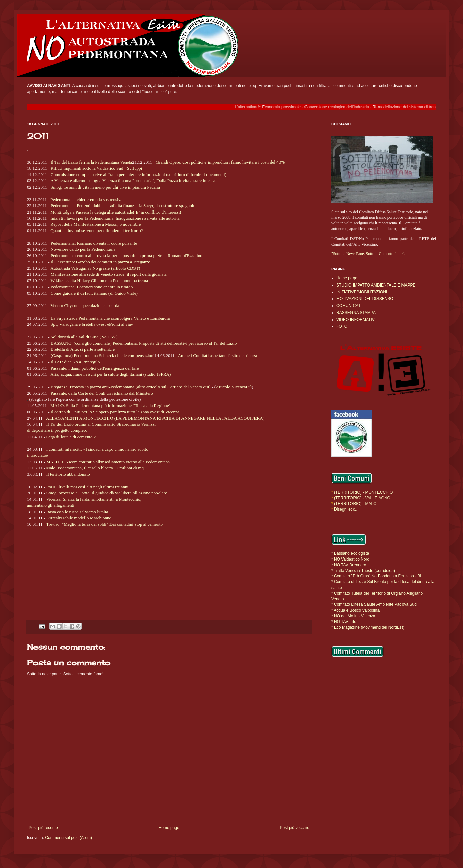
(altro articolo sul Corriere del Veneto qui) (174, 387)
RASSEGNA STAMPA (356, 313)
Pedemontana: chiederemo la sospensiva (86, 200)
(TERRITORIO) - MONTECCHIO (363, 492)
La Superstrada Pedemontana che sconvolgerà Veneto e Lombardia (110, 318)
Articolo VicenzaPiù (234, 387)
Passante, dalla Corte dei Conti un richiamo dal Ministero (102, 393)
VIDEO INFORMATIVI (356, 320)
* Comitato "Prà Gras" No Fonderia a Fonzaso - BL (377, 576)
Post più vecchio (295, 828)
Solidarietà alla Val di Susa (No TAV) (84, 337)
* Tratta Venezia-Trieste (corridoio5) (363, 571)
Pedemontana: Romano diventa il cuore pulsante (94, 243)
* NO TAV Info (344, 622)
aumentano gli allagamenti (51, 505)
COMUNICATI (349, 306)
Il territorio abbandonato (68, 474)
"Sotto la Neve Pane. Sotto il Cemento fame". (368, 254)
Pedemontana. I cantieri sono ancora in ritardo (92, 287)
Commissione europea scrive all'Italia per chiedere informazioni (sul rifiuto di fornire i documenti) (139, 175)
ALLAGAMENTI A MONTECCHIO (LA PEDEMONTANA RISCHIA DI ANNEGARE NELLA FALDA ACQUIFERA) (155, 418)
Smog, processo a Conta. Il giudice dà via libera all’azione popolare (107, 493)
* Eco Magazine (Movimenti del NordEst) (368, 627)
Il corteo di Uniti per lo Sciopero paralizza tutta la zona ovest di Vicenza (115, 412)
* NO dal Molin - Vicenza (353, 616)
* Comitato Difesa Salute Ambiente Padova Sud (374, 604)
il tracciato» (38, 455)
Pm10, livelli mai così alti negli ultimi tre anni (88, 487)
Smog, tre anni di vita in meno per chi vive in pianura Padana (105, 187)
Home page (169, 828)
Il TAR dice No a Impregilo (75, 362)
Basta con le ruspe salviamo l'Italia (77, 512)
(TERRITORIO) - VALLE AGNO (362, 498)
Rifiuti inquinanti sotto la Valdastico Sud (87, 168)
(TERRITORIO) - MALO (355, 504)
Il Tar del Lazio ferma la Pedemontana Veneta (91, 162)
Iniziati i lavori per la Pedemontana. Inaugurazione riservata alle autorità (115, 218)
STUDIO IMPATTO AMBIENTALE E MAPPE (376, 285)
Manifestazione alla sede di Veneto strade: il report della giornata (109, 274)
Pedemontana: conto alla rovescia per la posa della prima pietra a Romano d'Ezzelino (127, 256)
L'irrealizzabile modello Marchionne (79, 518)
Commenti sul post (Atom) (68, 838)
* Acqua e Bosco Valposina (355, 610)
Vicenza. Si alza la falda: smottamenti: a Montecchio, (94, 499)
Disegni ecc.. (346, 509)
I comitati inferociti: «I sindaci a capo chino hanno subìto (97, 449)
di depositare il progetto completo (57, 430)
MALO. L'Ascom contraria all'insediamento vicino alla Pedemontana (108, 462)
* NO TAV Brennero (349, 565)
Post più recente (43, 828)
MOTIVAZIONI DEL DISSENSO (365, 299)
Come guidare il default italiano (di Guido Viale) (94, 293)
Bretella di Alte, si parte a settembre (83, 349)
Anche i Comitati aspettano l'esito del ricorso (218, 356)
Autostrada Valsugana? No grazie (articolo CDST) (95, 268)
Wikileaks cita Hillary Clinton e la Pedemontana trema (99, 281)
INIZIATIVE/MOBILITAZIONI (362, 292)
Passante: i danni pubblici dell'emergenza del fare (95, 368)
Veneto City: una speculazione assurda (85, 306)
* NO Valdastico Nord (350, 559)
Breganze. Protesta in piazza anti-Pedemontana (93, 387)
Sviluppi (135, 168)
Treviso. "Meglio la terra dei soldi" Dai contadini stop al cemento (104, 524)
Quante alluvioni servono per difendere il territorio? (96, 231)
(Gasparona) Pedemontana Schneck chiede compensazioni (103, 356)
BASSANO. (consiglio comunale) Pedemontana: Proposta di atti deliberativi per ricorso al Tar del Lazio (144, 343)
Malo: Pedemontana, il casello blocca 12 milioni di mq (95, 468)
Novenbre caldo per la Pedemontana (83, 249)
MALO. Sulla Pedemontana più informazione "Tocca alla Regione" (111, 406)
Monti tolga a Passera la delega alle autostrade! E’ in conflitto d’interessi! (116, 212)
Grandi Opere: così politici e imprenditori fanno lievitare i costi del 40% (220, 162)
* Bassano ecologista (350, 553)
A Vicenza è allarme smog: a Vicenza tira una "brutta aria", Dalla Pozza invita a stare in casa (133, 181)
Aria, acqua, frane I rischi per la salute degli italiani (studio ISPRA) (111, 374)
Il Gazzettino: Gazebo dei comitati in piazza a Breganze (100, 262)
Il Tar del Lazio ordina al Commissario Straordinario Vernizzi (101, 424)
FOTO (342, 326)
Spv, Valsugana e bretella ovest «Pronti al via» (92, 324)
